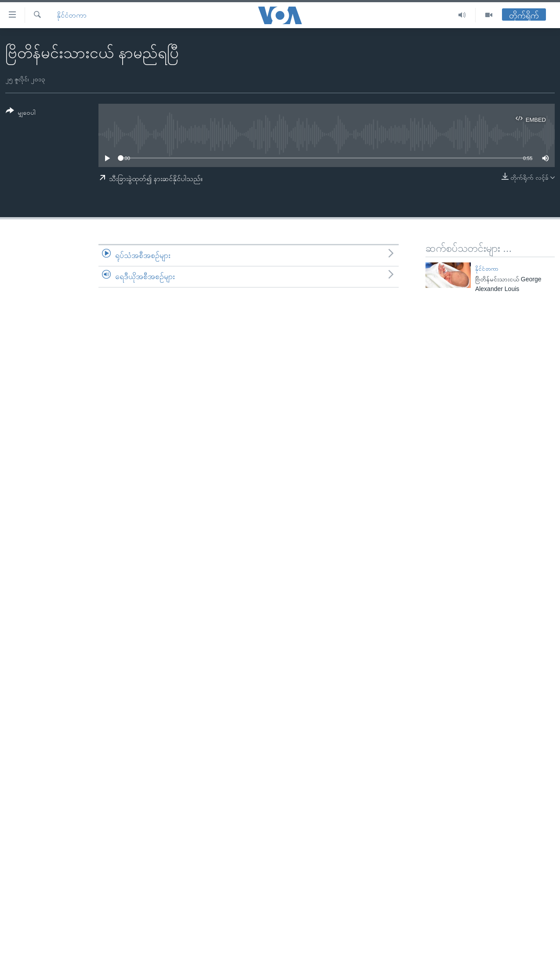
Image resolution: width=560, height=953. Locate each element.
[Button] (21, 113)
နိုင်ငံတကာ (72, 15)
